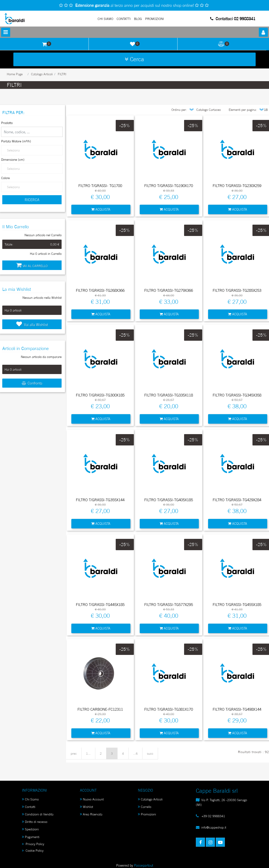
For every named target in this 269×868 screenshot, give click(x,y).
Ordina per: (179, 110)
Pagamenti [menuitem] (31, 837)
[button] (32, 200)
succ (150, 753)
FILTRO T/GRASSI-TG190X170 (169, 186)
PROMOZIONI (155, 19)
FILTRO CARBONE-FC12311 (100, 709)
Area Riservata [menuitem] (91, 814)
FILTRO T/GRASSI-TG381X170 (169, 709)
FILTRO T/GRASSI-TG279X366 (169, 290)
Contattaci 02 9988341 (233, 19)
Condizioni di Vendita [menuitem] (38, 814)
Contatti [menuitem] (29, 807)
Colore (5, 178)
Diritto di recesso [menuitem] (35, 822)
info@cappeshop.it (214, 827)
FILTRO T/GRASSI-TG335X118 (169, 395)
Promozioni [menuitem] (147, 814)
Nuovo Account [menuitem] (92, 799)
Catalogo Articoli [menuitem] (150, 799)
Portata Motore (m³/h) (16, 141)
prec (74, 753)
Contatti (124, 19)
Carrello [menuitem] (145, 807)
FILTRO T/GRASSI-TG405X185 (169, 500)
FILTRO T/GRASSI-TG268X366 (100, 290)
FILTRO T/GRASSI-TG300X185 (100, 395)
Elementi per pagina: (243, 110)
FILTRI (62, 74)
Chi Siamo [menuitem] (30, 799)
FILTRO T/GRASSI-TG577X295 (169, 605)
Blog (138, 19)
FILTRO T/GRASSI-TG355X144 (100, 500)
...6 (135, 753)
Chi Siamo (105, 19)
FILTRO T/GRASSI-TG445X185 (100, 605)
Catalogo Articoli (42, 74)
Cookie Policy (33, 850)
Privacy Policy (33, 844)
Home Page (15, 74)
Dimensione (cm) (13, 159)
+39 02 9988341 (213, 816)
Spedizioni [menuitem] (30, 829)
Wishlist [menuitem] (86, 807)
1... (88, 753)
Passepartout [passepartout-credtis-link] (144, 865)
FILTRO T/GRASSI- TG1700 (100, 186)
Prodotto (7, 123)
